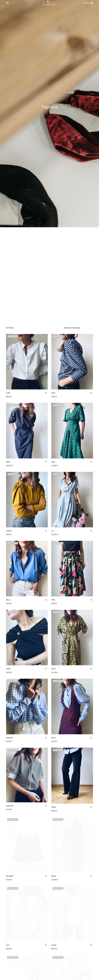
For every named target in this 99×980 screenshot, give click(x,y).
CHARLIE (10, 806)
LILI (53, 531)
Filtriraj (10, 328)
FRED (54, 807)
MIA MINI (10, 862)
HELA (8, 600)
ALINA (54, 917)
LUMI (8, 393)
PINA (53, 393)
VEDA (54, 862)
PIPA (53, 600)
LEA (8, 917)
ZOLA (54, 669)
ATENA (9, 531)
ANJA (54, 738)
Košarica (88, 3)
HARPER (10, 738)
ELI (7, 972)
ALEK (54, 972)
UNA (53, 462)
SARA (8, 669)
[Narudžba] (77, 328)
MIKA (8, 462)
